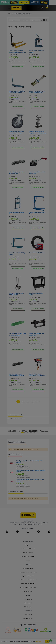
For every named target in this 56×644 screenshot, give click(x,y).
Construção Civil (28, 553)
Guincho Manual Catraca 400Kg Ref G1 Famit (37, 173)
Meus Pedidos (28, 603)
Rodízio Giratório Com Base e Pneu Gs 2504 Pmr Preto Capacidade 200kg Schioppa (16, 132)
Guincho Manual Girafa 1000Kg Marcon (17, 254)
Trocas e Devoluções (28, 568)
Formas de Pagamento (28, 584)
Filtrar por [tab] (15, 20)
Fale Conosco (28, 607)
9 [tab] (35, 432)
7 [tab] (32, 432)
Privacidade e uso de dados (28, 588)
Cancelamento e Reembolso (28, 572)
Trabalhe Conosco (28, 618)
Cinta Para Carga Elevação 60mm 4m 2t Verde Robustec (17, 334)
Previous (9, 431)
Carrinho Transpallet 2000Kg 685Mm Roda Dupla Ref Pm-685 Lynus (17, 51)
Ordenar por (26, 20)
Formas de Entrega (28, 591)
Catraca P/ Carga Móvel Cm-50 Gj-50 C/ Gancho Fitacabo (37, 92)
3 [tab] (26, 432)
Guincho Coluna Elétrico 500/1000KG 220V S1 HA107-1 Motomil (37, 375)
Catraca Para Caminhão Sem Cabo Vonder (37, 334)
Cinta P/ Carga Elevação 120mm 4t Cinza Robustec (17, 173)
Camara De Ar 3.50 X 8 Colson (37, 253)
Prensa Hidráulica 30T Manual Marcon (16, 213)
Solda (28, 560)
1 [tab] (22, 432)
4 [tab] (27, 432)
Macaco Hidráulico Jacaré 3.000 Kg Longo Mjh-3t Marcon (17, 92)
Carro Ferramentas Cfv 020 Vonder (36, 294)
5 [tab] (29, 432)
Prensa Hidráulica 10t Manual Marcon (37, 51)
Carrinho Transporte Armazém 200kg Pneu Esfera (17, 294)
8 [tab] (33, 432)
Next (47, 431)
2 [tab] (25, 432)
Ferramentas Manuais (28, 557)
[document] (28, 641)
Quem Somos (28, 615)
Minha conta (28, 599)
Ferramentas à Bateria (28, 549)
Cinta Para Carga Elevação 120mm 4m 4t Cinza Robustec (16, 375)
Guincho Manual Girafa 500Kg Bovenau (37, 213)
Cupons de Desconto (28, 576)
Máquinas (28, 545)
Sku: (10, 55)
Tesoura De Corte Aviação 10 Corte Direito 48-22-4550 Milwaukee (30, 480)
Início (9, 14)
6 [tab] (30, 432)
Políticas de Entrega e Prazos (28, 580)
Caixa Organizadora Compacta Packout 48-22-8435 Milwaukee (29, 462)
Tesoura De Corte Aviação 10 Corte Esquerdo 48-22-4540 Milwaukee (31, 471)
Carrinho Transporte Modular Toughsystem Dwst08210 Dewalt (38, 132)
